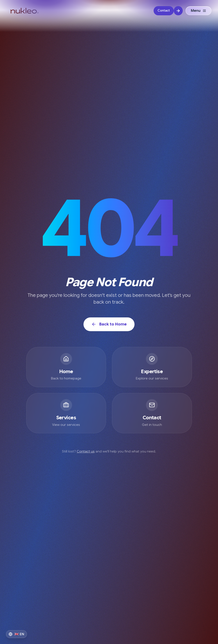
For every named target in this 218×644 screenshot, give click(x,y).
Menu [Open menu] (199, 11)
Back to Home (109, 324)
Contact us (86, 451)
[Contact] (168, 11)
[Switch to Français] (16, 634)
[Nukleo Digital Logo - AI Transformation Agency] (24, 11)
